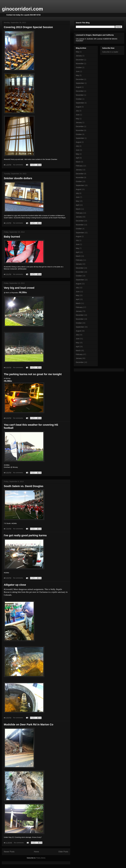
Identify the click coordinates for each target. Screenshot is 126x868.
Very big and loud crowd (19, 288)
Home (36, 852)
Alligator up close (15, 585)
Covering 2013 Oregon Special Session (28, 27)
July (77, 111)
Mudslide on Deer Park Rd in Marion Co (29, 724)
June (78, 71)
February (79, 166)
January (79, 56)
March (78, 162)
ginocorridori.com (22, 9)
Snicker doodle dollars (18, 178)
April (78, 158)
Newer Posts (9, 852)
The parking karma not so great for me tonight (33, 374)
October (79, 67)
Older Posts (63, 852)
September (80, 83)
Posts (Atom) (41, 858)
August (78, 87)
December (80, 60)
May (77, 52)
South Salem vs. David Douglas (24, 486)
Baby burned (12, 237)
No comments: (18, 165)
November (80, 64)
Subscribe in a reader (110, 52)
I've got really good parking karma (25, 535)
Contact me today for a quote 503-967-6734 (23, 15)
